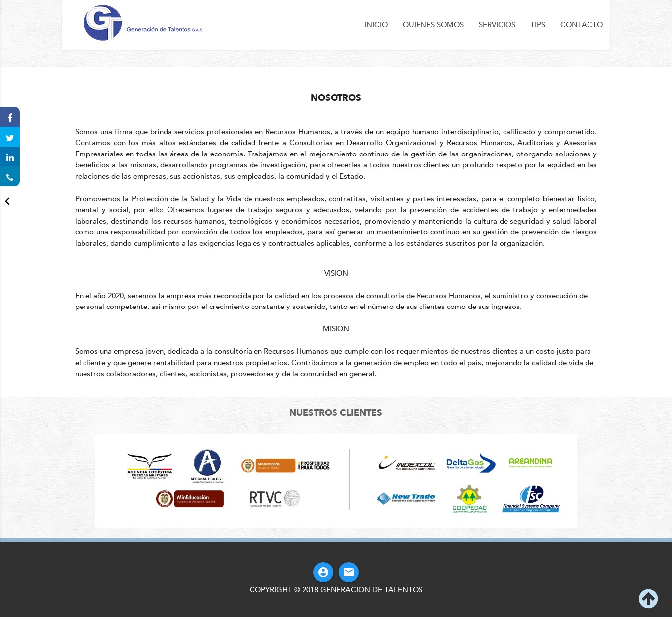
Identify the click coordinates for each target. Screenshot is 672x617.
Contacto (582, 25)
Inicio (376, 25)
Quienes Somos (433, 25)
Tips (538, 25)
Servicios (497, 25)
